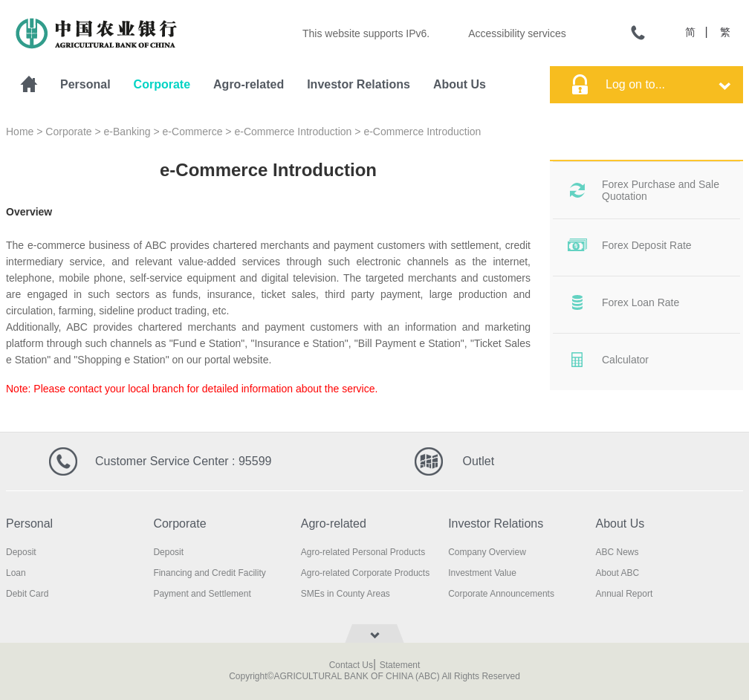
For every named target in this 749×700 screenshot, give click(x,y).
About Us (460, 84)
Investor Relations (359, 84)
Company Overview (487, 552)
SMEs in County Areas (346, 594)
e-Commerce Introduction (293, 132)
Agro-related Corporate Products (365, 573)
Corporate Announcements (501, 594)
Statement (400, 665)
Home (20, 132)
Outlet (478, 461)
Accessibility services (517, 33)
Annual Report (625, 594)
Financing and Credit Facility (209, 573)
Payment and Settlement (202, 594)
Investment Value (482, 573)
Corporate (162, 84)
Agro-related (249, 84)
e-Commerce (193, 132)
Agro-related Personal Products (363, 552)
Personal (85, 84)
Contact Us (351, 665)
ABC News (617, 552)
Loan (16, 573)
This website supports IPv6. (366, 33)
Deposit (21, 552)
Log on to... (668, 84)
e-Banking (127, 132)
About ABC (618, 573)
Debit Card (27, 594)
